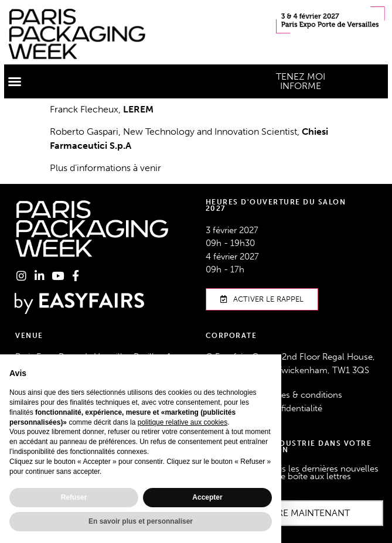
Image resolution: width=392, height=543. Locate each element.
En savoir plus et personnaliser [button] (141, 521)
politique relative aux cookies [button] (183, 422)
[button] (15, 81)
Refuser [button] (74, 497)
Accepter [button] (207, 497)
